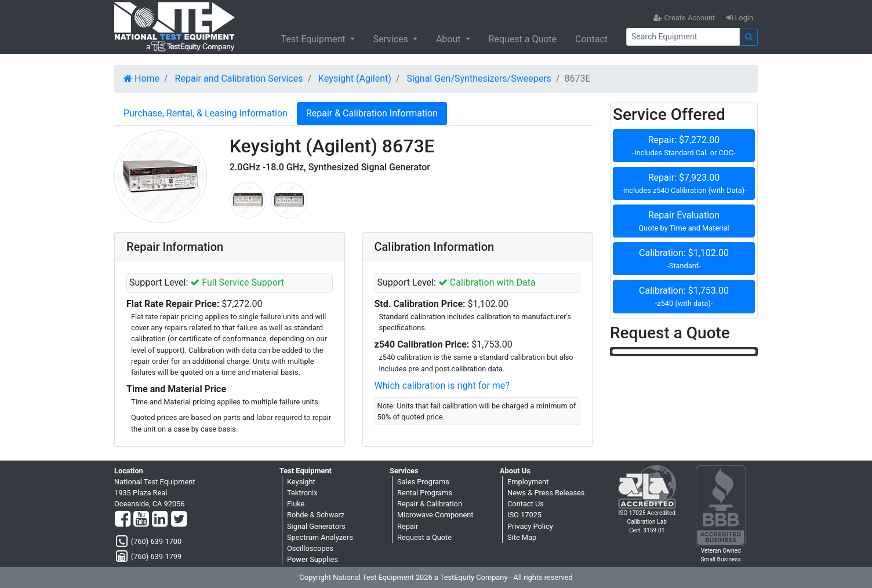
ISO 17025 (524, 515)
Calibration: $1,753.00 (684, 297)
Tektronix (302, 493)
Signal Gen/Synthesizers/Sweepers (479, 78)
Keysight (301, 482)
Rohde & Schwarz (316, 515)
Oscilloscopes (310, 548)
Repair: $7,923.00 (684, 184)
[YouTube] (141, 520)
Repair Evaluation (684, 222)
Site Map (522, 537)
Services (392, 39)
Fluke (296, 504)
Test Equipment (314, 39)
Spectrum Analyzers (320, 537)
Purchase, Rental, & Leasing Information (206, 113)
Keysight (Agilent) (355, 78)
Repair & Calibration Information (372, 113)
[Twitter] (179, 520)
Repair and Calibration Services (239, 78)
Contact (591, 39)
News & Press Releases (546, 493)
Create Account (684, 18)
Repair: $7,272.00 (684, 146)
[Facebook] (123, 520)
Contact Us (526, 504)
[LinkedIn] (160, 520)
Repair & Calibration (430, 504)
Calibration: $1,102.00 (684, 259)
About (450, 39)
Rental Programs (425, 493)
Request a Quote (523, 39)
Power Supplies (313, 559)
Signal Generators (316, 526)
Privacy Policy (530, 526)
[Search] (683, 37)
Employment (528, 482)
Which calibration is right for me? (442, 386)
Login (740, 18)
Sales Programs (423, 482)
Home (141, 78)
